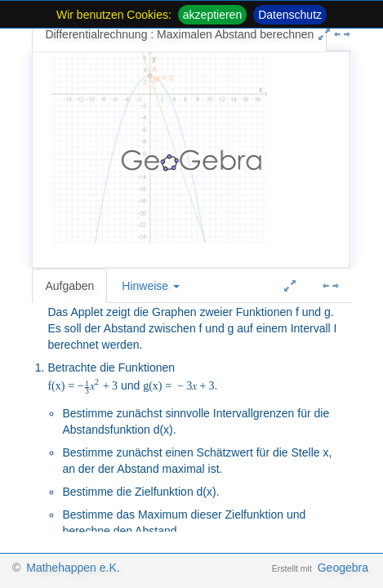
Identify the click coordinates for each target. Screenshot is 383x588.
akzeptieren (212, 15)
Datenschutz (290, 15)
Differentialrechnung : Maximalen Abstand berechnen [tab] (179, 34)
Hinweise (151, 286)
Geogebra (343, 568)
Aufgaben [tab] (69, 286)
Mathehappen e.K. (73, 568)
